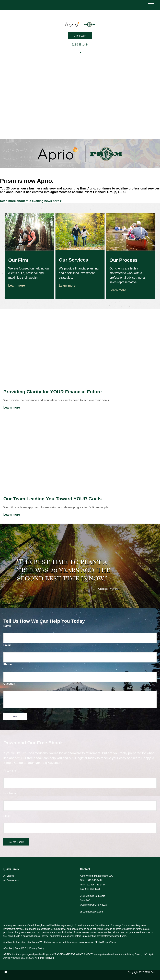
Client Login (80, 36)
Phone (8, 664)
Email (7, 645)
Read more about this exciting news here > (31, 201)
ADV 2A (8, 948)
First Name (10, 771)
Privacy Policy (37, 948)
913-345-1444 (80, 45)
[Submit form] (15, 716)
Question (9, 684)
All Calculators (11, 880)
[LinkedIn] (80, 53)
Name (7, 626)
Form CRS (20, 948)
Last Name (10, 793)
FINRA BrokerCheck (105, 942)
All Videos (9, 876)
